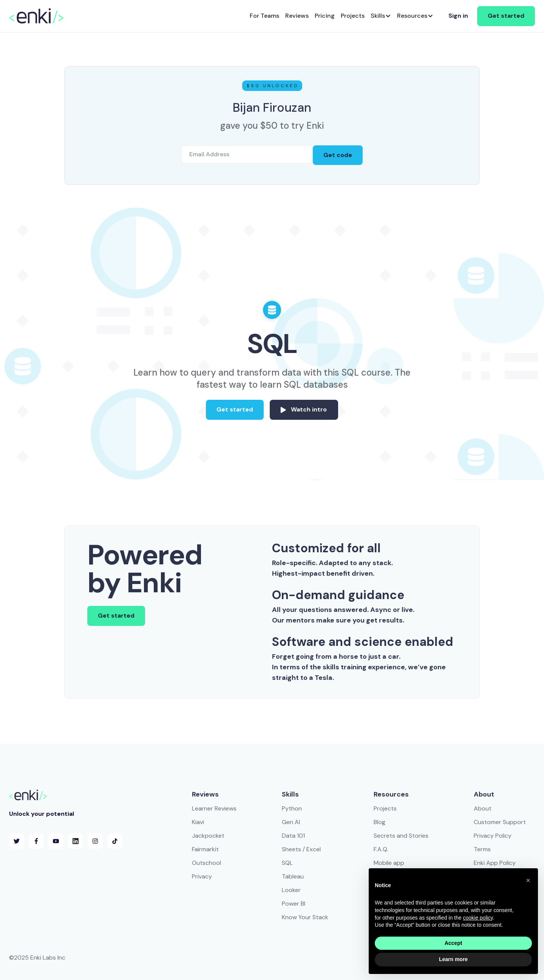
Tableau (293, 876)
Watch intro (309, 409)
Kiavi (198, 822)
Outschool (206, 863)
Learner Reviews (214, 808)
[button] (381, 16)
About (483, 808)
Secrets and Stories (401, 836)
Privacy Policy (493, 836)
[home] (36, 16)
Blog (379, 822)
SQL (287, 863)
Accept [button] (454, 943)
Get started (506, 16)
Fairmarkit (205, 849)
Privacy (202, 876)
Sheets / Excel (301, 849)
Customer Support (500, 822)
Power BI (294, 904)
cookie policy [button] (478, 918)
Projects (385, 808)
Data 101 (293, 836)
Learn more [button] (453, 959)
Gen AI (291, 822)
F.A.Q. (381, 849)
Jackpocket (208, 836)
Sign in (458, 16)
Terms (482, 849)
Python (292, 808)
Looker (291, 890)
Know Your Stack (305, 917)
